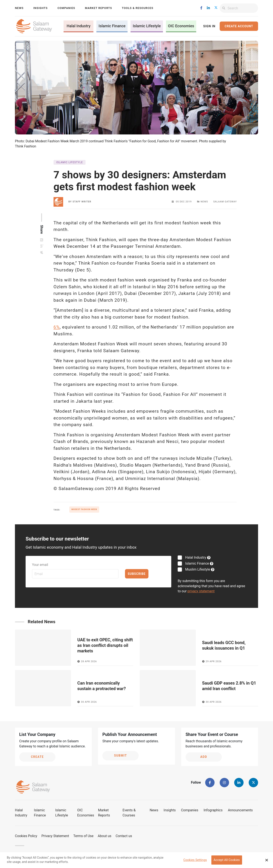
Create (37, 757)
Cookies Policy (26, 836)
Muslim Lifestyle (197, 569)
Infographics (213, 810)
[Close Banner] (267, 860)
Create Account (239, 26)
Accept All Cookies (227, 860)
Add (204, 757)
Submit (121, 756)
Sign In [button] (209, 26)
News (19, 8)
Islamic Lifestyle (147, 26)
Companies (66, 8)
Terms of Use (83, 836)
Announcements (240, 810)
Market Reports (98, 8)
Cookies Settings (195, 860)
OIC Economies (181, 26)
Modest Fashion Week (84, 509)
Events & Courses (129, 813)
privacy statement (201, 591)
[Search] (243, 8)
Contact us (124, 836)
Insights (40, 8)
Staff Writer (82, 202)
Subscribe (137, 574)
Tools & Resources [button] (137, 8)
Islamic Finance (112, 26)
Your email (40, 565)
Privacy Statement (55, 836)
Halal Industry (78, 26)
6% (57, 327)
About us (105, 836)
